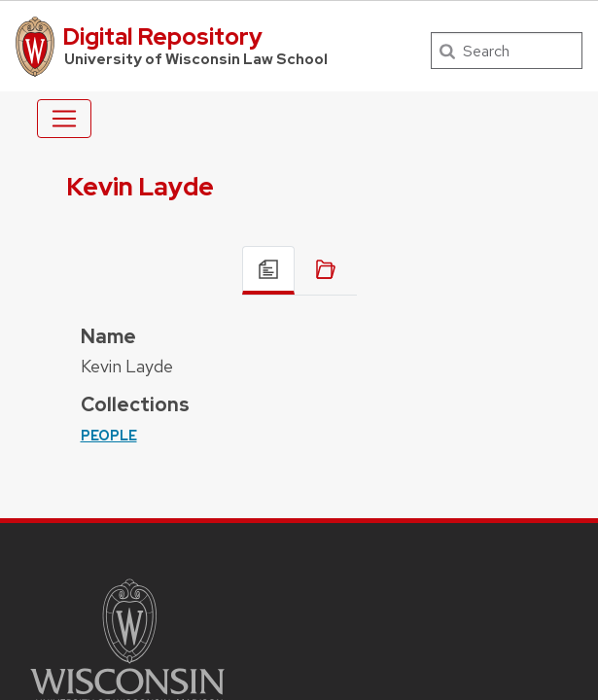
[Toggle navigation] (64, 119)
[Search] (507, 51)
